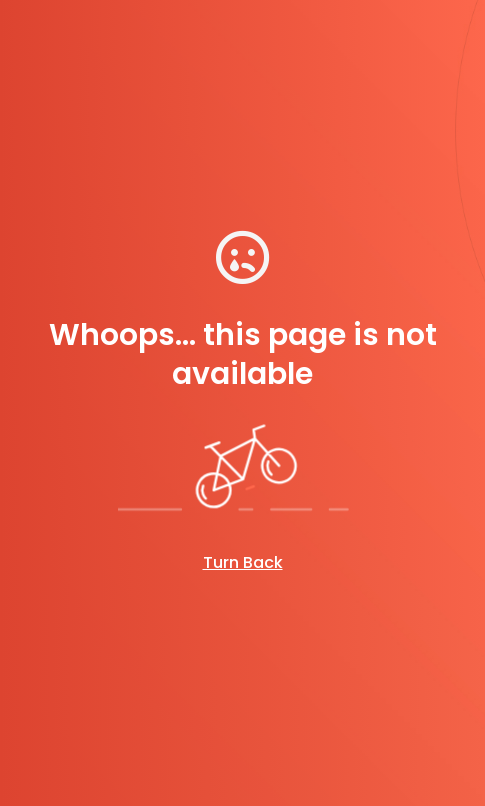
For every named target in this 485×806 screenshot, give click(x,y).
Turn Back (243, 562)
